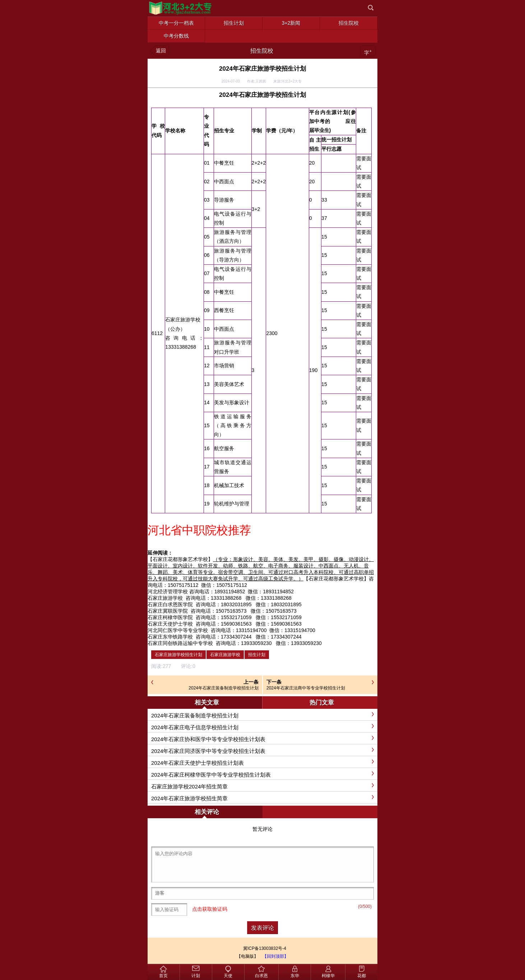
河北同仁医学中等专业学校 (178, 630)
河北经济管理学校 (168, 592)
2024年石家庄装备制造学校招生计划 (224, 688)
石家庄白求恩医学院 (170, 604)
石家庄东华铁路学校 (170, 637)
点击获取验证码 (210, 909)
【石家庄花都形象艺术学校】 (180, 559)
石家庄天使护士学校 (170, 624)
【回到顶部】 (275, 956)
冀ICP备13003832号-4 (265, 948)
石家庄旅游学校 (165, 598)
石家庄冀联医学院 (168, 611)
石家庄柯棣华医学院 (170, 617)
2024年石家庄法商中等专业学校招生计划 (306, 688)
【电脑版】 (247, 956)
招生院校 (262, 51)
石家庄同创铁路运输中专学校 (180, 643)
